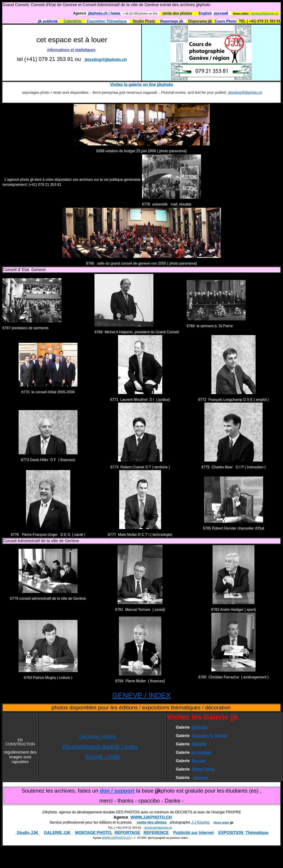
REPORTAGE (127, 833)
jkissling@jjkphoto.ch (265, 13)
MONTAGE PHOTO (93, 833)
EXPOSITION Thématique (243, 833)
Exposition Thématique (107, 21)
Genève (200, 778)
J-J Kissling (200, 822)
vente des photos (151, 822)
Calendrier (73, 21)
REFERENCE (156, 833)
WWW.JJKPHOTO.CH (151, 817)
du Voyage (201, 752)
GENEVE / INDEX (142, 695)
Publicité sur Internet (194, 833)
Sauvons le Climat (209, 736)
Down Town (203, 769)
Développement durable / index (100, 746)
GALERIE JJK (57, 833)
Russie (199, 761)
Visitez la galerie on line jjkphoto (142, 85)
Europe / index (103, 756)
